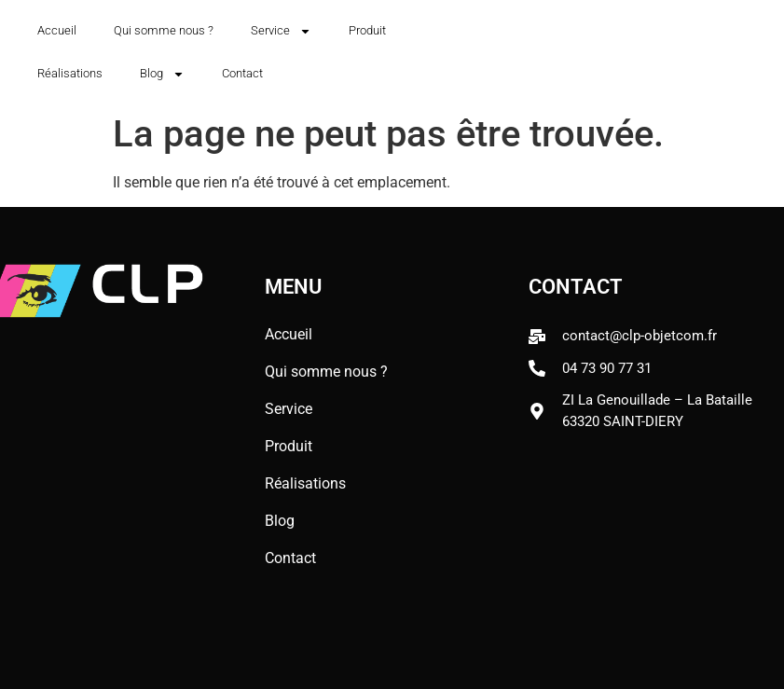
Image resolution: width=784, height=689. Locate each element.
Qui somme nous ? (164, 30)
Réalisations (70, 73)
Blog (162, 74)
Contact (242, 73)
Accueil (57, 30)
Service (281, 31)
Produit (367, 30)
